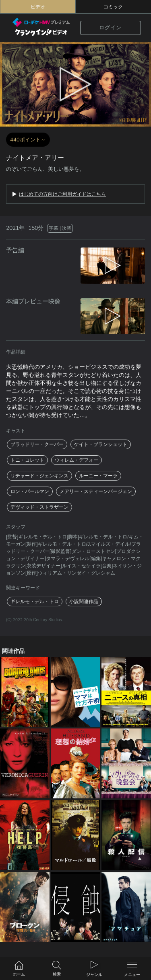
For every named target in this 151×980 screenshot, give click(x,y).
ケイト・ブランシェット (101, 444)
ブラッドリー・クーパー (37, 444)
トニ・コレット (27, 460)
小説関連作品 (84, 602)
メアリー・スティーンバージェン (96, 491)
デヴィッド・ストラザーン (39, 507)
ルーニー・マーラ (98, 476)
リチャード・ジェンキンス (39, 476)
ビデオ (38, 7)
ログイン (110, 28)
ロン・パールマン (30, 491)
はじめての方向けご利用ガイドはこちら (62, 194)
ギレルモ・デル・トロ (35, 602)
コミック (113, 7)
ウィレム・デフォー (77, 460)
